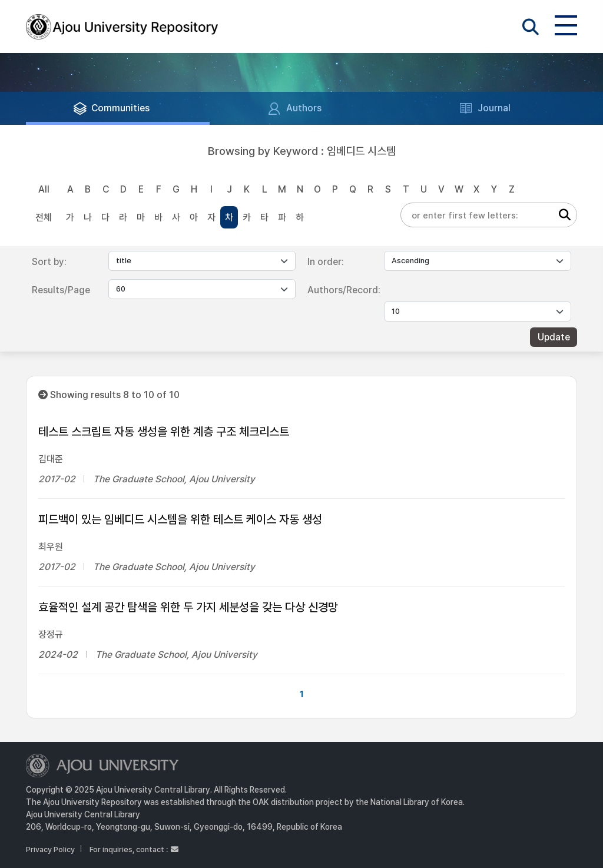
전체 (44, 218)
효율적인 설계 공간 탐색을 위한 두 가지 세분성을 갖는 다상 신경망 (188, 607)
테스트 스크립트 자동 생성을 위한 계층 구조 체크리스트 (164, 432)
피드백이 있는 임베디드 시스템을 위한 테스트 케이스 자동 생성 (180, 519)
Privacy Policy (50, 849)
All (44, 189)
